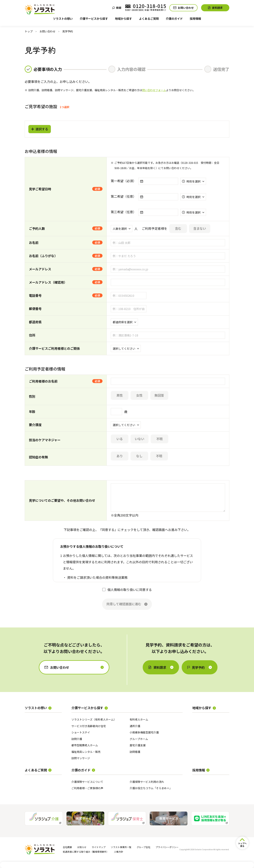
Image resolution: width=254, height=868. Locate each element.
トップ (29, 31)
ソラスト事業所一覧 (121, 847)
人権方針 (119, 852)
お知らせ (82, 847)
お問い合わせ (47, 31)
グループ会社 (143, 847)
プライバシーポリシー (167, 847)
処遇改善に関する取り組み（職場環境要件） (86, 852)
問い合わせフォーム (154, 90)
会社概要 (67, 847)
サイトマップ (99, 847)
